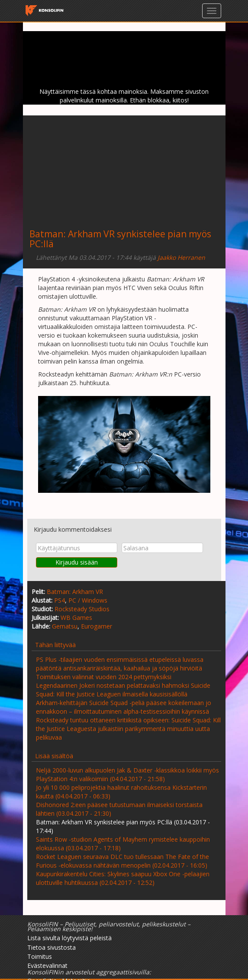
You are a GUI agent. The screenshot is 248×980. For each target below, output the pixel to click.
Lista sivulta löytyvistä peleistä (69, 938)
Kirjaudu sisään (77, 562)
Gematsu (65, 626)
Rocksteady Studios (82, 609)
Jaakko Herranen (181, 257)
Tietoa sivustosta (52, 947)
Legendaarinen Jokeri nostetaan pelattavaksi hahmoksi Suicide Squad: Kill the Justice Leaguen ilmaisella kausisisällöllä (123, 690)
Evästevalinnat (47, 966)
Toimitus (40, 956)
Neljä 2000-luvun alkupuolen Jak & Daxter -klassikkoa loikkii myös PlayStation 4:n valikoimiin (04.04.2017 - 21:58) (127, 774)
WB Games (76, 618)
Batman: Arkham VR (75, 592)
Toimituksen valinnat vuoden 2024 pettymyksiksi (104, 677)
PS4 (60, 600)
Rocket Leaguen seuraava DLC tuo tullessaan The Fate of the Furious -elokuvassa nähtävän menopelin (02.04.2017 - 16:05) (122, 861)
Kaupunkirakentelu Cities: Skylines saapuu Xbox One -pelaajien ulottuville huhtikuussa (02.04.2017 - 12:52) (123, 878)
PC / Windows (88, 600)
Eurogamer (97, 626)
